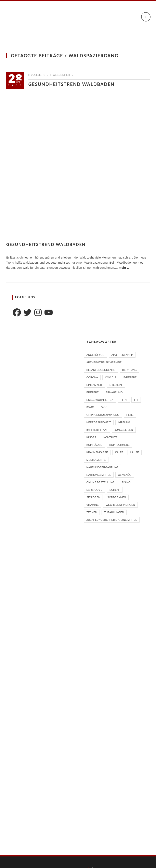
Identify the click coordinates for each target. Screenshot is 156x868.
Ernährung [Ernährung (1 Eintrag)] (114, 392)
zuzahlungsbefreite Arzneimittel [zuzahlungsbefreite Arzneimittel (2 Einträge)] (112, 520)
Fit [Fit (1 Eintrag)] (136, 400)
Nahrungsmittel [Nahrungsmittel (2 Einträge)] (99, 475)
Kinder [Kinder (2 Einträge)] (91, 437)
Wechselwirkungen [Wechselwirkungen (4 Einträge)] (120, 505)
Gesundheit (62, 75)
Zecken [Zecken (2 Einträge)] (92, 512)
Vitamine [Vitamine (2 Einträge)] (92, 505)
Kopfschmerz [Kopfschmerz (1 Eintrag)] (119, 445)
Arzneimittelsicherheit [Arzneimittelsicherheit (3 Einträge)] (104, 362)
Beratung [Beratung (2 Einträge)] (129, 370)
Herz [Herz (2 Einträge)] (130, 415)
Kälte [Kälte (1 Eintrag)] (119, 452)
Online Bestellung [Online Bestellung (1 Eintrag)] (100, 482)
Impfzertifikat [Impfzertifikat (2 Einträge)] (97, 430)
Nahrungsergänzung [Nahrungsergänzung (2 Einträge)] (102, 467)
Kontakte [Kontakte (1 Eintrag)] (110, 437)
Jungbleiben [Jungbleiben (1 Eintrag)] (124, 430)
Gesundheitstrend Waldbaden (71, 84)
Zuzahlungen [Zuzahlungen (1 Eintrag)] (114, 512)
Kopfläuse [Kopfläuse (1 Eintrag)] (94, 445)
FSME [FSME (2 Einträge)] (90, 407)
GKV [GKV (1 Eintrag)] (103, 407)
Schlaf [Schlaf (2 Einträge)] (115, 490)
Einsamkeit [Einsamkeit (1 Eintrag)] (94, 385)
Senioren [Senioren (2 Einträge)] (93, 497)
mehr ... (124, 268)
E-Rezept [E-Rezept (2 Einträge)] (130, 377)
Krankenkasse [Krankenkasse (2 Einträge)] (97, 452)
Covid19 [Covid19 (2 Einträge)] (111, 377)
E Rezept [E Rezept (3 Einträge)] (116, 385)
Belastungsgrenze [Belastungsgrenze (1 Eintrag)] (101, 370)
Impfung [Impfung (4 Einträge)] (124, 422)
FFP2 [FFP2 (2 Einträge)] (124, 400)
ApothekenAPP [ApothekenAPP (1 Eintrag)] (122, 355)
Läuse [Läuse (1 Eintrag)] (135, 452)
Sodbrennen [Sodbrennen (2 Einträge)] (117, 497)
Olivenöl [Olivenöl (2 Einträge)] (125, 475)
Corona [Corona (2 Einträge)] (92, 377)
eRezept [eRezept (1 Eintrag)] (92, 392)
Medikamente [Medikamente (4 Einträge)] (96, 460)
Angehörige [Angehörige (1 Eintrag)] (95, 355)
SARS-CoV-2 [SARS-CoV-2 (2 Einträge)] (94, 490)
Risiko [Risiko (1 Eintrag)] (126, 482)
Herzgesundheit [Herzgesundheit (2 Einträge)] (99, 422)
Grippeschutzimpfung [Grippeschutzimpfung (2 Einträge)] (103, 415)
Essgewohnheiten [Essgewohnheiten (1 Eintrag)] (100, 400)
